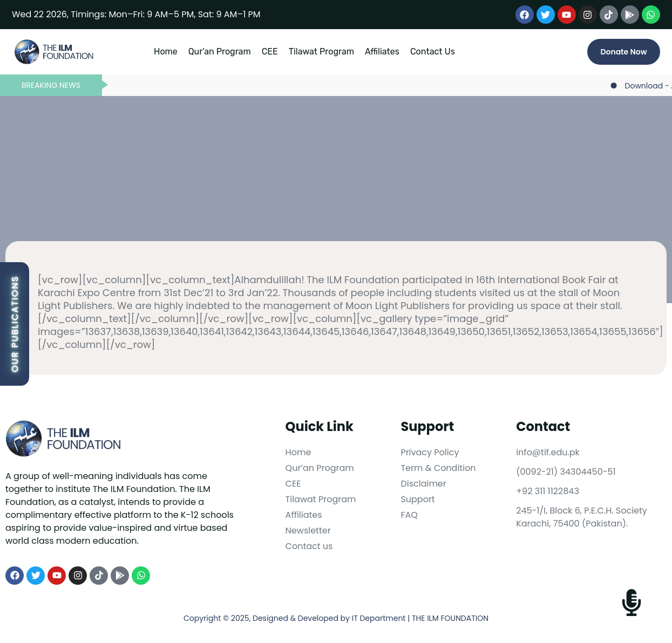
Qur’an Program (220, 52)
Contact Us (433, 52)
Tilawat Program (321, 52)
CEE (270, 52)
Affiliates (382, 52)
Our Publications (15, 324)
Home (166, 52)
